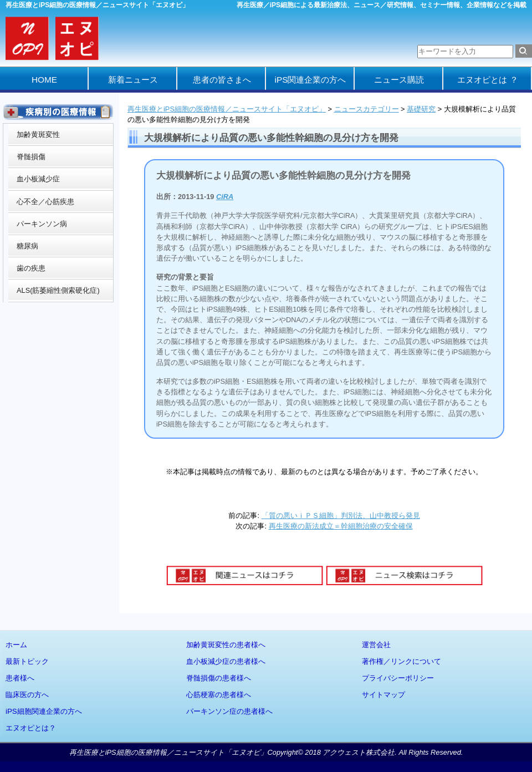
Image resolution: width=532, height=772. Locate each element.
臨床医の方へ (27, 695)
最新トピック (27, 661)
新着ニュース (133, 80)
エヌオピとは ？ (487, 80)
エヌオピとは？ (31, 728)
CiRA (225, 197)
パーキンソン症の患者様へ (229, 711)
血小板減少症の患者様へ (226, 661)
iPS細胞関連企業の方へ (44, 711)
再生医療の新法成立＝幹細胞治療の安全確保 (341, 526)
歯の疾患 (31, 268)
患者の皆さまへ (222, 80)
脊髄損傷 (31, 157)
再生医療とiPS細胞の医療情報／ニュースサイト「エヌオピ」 (227, 109)
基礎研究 (421, 109)
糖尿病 (27, 246)
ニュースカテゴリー (367, 109)
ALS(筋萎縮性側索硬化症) (58, 290)
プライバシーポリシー (398, 678)
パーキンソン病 (42, 224)
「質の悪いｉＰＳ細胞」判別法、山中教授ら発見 (341, 515)
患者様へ (20, 678)
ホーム (16, 645)
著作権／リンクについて (401, 661)
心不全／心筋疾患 (45, 202)
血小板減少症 (38, 179)
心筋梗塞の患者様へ (219, 695)
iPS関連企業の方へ (311, 80)
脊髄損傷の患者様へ (219, 678)
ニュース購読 (399, 80)
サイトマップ (383, 695)
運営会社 (376, 645)
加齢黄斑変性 (38, 134)
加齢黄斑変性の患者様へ (226, 645)
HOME (44, 80)
